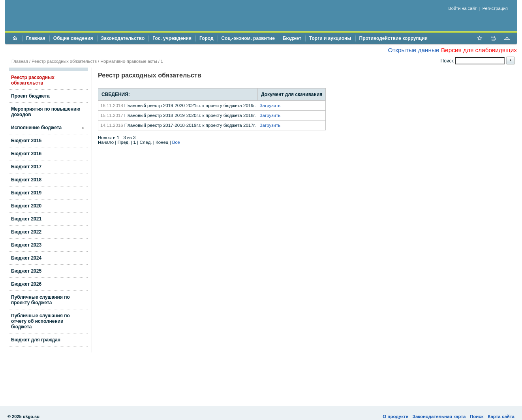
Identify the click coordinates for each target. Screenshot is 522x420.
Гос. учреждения (172, 38)
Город (207, 38)
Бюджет (292, 38)
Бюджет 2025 (26, 271)
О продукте (395, 416)
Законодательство (123, 38)
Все (176, 142)
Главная (36, 38)
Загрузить (270, 105)
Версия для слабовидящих (479, 50)
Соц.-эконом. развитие (248, 38)
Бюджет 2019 (26, 193)
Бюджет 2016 (26, 154)
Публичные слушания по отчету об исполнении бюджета (40, 321)
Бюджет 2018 (26, 180)
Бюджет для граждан (36, 340)
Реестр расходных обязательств (64, 61)
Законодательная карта (439, 416)
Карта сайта (501, 416)
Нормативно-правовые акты (129, 61)
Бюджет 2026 (26, 284)
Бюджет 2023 (26, 245)
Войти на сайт (463, 8)
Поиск (477, 416)
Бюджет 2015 (26, 141)
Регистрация (495, 8)
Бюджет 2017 (26, 167)
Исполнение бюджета (36, 128)
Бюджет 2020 (26, 206)
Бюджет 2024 (26, 258)
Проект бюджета (30, 96)
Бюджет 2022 (26, 232)
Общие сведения (73, 38)
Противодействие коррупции (393, 38)
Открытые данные (413, 50)
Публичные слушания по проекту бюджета (40, 300)
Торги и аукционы (330, 38)
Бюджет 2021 (26, 219)
